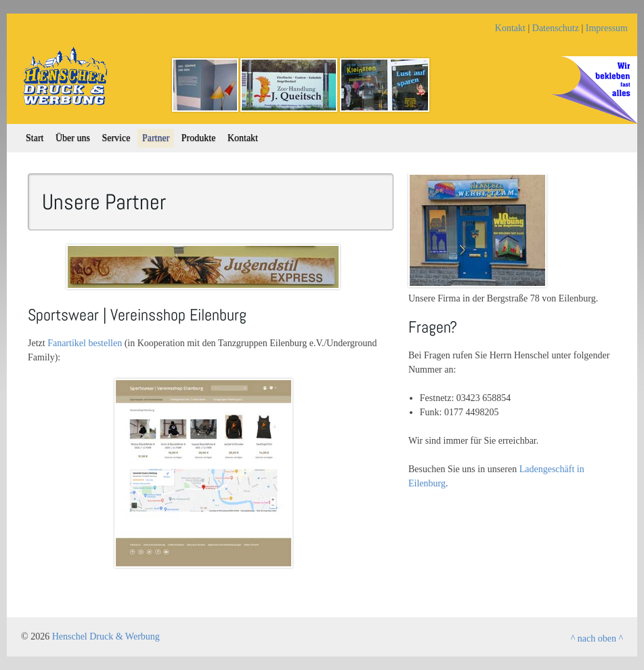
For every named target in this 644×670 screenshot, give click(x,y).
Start (35, 138)
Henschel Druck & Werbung (106, 636)
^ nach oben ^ (597, 638)
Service (116, 138)
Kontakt (510, 28)
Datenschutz (556, 28)
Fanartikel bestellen (85, 343)
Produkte (199, 138)
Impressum (607, 28)
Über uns (73, 138)
